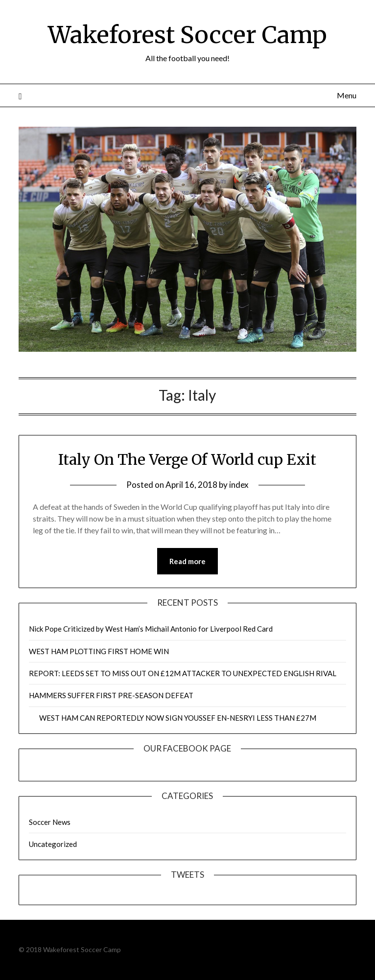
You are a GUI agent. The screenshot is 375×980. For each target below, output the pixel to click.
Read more (187, 561)
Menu (347, 95)
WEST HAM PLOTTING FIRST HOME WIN (99, 651)
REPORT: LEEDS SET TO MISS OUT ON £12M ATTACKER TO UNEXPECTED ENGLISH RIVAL (183, 673)
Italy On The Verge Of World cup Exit (187, 459)
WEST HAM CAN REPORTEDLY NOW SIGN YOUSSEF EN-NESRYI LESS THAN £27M (173, 718)
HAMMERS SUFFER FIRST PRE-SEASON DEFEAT (111, 695)
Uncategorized (53, 844)
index (239, 485)
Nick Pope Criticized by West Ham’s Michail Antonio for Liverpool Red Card (151, 629)
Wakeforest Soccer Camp (187, 35)
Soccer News (50, 822)
